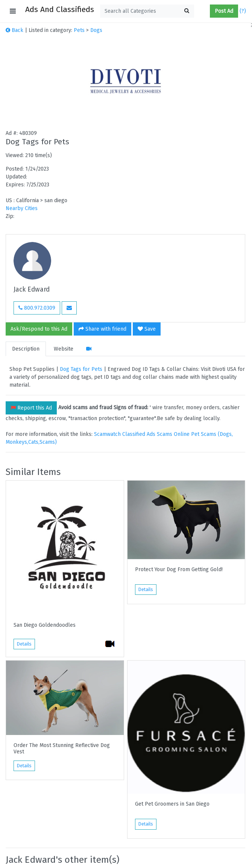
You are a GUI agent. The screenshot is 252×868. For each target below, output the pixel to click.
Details (24, 644)
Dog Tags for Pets (81, 369)
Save (147, 329)
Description (26, 349)
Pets (79, 30)
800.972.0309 (37, 308)
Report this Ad (31, 408)
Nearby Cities (22, 208)
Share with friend (102, 329)
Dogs (96, 30)
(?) (243, 11)
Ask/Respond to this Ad (39, 329)
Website (64, 349)
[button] (207, 11)
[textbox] (147, 11)
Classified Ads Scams (148, 434)
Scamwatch (107, 434)
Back (14, 30)
